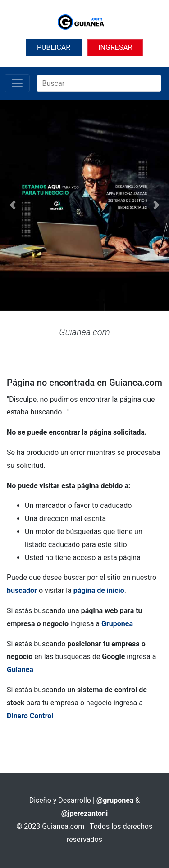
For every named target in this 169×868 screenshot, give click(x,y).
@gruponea (115, 800)
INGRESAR (115, 47)
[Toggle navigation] (17, 83)
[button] (13, 205)
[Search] (99, 83)
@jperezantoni (85, 813)
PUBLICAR (54, 47)
